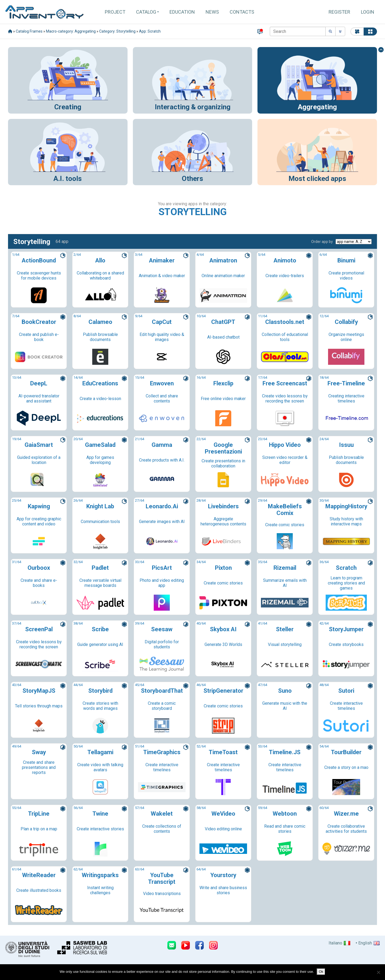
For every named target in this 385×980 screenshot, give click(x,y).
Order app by (322, 242)
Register (339, 12)
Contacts (242, 12)
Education (182, 12)
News (212, 12)
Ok (321, 972)
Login (368, 12)
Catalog (146, 12)
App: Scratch (150, 31)
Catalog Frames (29, 31)
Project (115, 12)
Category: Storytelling (117, 31)
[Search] (298, 31)
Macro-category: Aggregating (71, 31)
